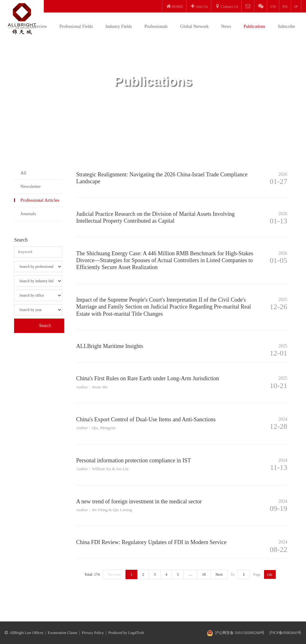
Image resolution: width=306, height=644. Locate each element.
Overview (38, 26)
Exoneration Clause (63, 633)
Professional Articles (40, 200)
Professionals (156, 26)
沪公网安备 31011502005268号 (240, 633)
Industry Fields (119, 26)
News (226, 26)
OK (270, 575)
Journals (28, 214)
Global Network (194, 26)
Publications (255, 26)
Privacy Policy (93, 633)
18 (204, 574)
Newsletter (31, 186)
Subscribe (286, 26)
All (23, 173)
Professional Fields (76, 26)
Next (219, 574)
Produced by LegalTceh (126, 633)
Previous (114, 574)
